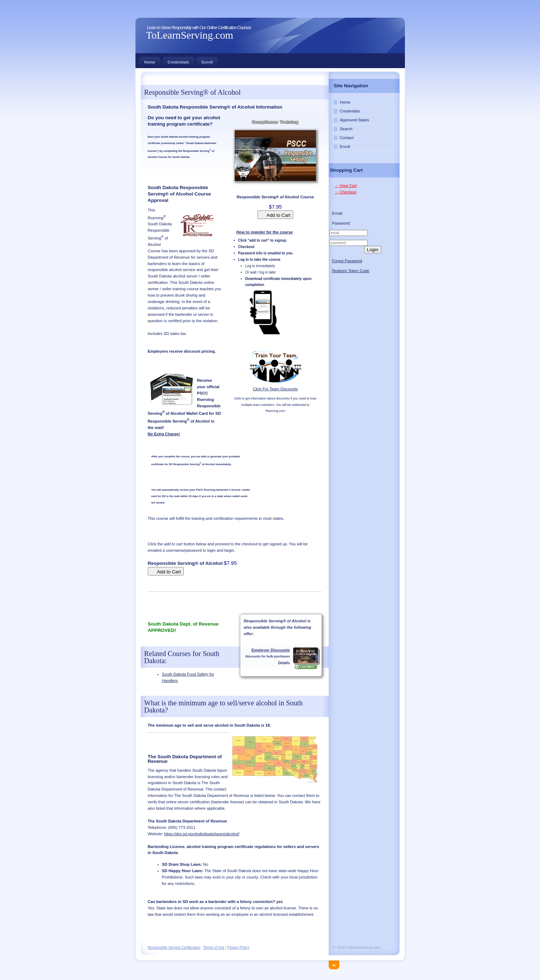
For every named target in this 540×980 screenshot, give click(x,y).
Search (346, 129)
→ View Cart (346, 186)
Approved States (355, 120)
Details (284, 663)
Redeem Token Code (351, 271)
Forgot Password (347, 261)
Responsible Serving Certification (174, 948)
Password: (341, 223)
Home (150, 60)
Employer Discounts (271, 650)
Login (373, 250)
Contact (347, 138)
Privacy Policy (238, 948)
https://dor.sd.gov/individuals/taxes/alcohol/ (202, 834)
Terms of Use (214, 948)
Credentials (179, 60)
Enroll (207, 60)
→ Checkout (346, 192)
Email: (338, 213)
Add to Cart (275, 215)
